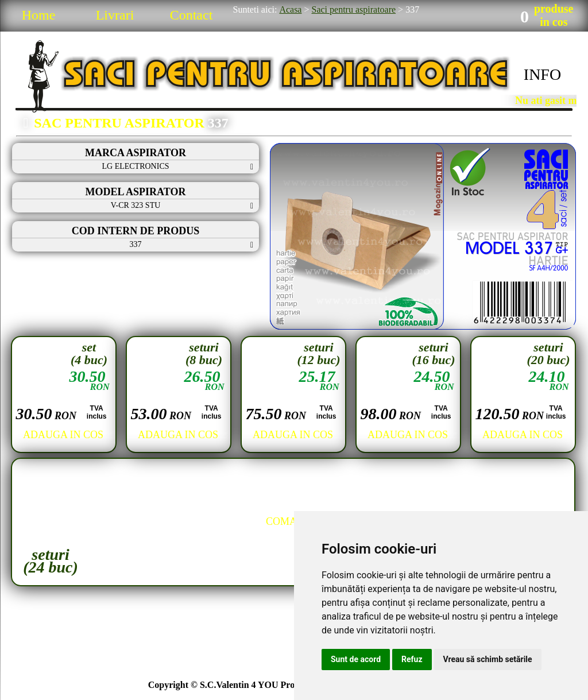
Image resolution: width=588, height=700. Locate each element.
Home (39, 15)
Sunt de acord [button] (356, 659)
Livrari (115, 15)
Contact (192, 15)
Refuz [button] (412, 659)
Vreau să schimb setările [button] (488, 659)
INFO (542, 74)
